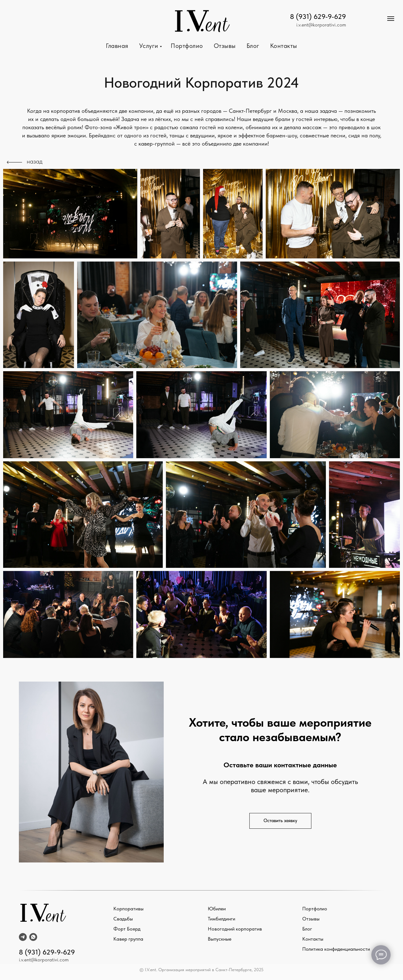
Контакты (284, 46)
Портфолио (187, 46)
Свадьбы (123, 919)
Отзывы (225, 46)
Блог (253, 46)
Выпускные (220, 939)
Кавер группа (128, 939)
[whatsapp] (33, 937)
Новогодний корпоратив (235, 929)
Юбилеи (217, 909)
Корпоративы (128, 909)
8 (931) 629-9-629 (318, 16)
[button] (280, 821)
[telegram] (23, 937)
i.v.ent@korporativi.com (321, 25)
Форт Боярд (127, 929)
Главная (117, 46)
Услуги (150, 46)
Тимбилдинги (221, 919)
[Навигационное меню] (391, 19)
